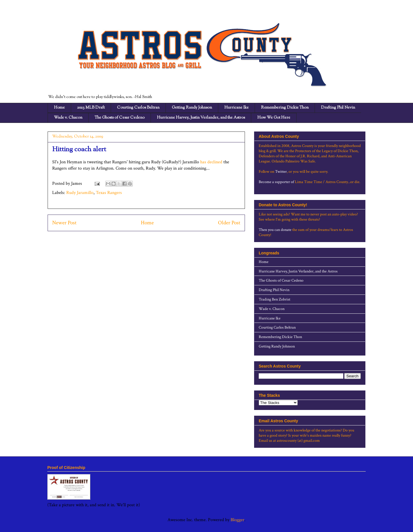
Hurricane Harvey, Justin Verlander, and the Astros (201, 118)
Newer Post (64, 223)
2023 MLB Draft (91, 108)
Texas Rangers (109, 193)
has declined (211, 162)
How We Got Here (274, 118)
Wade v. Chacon (68, 118)
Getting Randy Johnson (192, 108)
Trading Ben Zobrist (274, 299)
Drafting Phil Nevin (338, 108)
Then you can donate (275, 230)
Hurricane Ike (236, 108)
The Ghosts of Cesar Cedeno (120, 118)
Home (59, 108)
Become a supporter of (276, 182)
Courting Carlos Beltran (138, 108)
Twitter (281, 172)
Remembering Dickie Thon (285, 108)
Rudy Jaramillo (80, 193)
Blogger (237, 520)
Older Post (229, 223)
